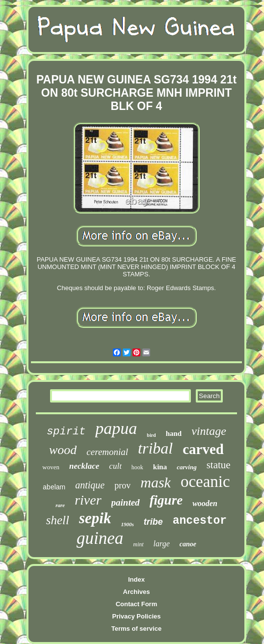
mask (156, 482)
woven (51, 467)
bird (151, 435)
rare (60, 505)
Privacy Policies (136, 616)
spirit (66, 432)
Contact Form (137, 604)
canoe (188, 544)
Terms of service (136, 629)
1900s (127, 524)
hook (137, 467)
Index (136, 579)
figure (166, 500)
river (88, 500)
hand (174, 433)
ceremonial (107, 452)
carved (203, 449)
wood (63, 450)
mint (138, 544)
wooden (205, 503)
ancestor (200, 521)
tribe (153, 522)
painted (126, 502)
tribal (155, 448)
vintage (209, 431)
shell (58, 520)
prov (122, 485)
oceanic (205, 482)
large (162, 544)
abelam (54, 487)
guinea (100, 538)
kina (160, 467)
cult (115, 466)
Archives (137, 592)
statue (219, 465)
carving (186, 467)
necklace (84, 466)
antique (90, 485)
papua (116, 428)
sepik (95, 518)
